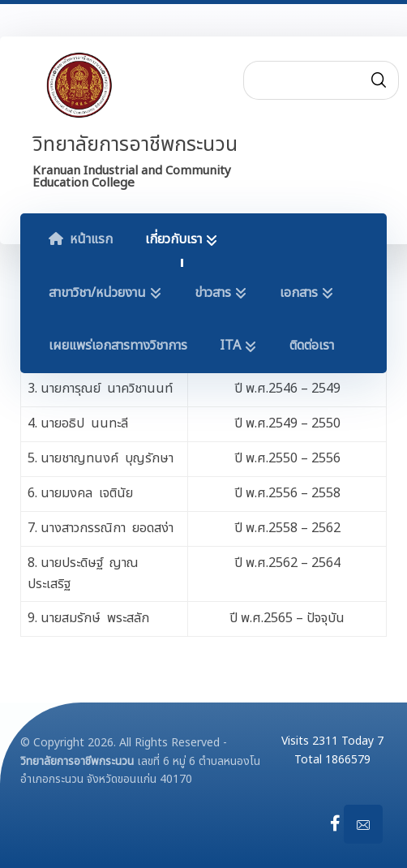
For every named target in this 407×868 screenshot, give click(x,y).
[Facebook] (336, 823)
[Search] (379, 80)
